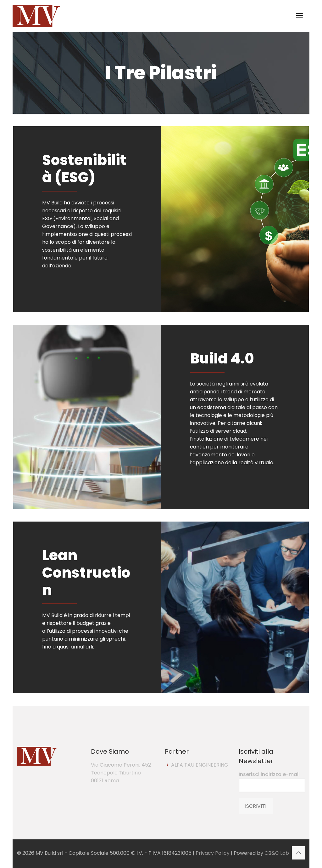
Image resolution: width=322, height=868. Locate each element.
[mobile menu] (299, 16)
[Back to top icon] (298, 853)
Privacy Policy (213, 853)
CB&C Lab (277, 853)
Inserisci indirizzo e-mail (272, 782)
